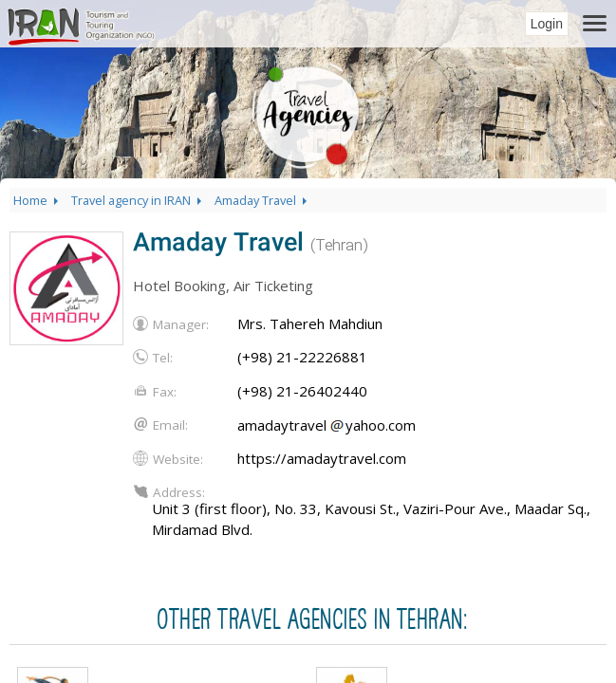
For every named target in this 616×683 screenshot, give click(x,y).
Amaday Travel (262, 200)
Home (37, 200)
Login (547, 24)
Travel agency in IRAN (138, 200)
